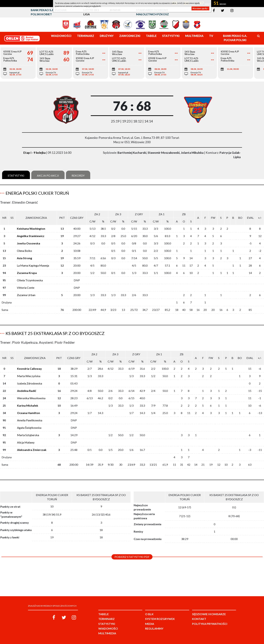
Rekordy (78, 175)
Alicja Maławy (26, 442)
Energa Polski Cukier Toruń (37, 193)
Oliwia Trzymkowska (30, 280)
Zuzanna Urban (26, 295)
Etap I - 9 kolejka (34, 153)
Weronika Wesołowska (31, 398)
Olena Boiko (24, 251)
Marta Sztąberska (28, 435)
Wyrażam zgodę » (200, 8)
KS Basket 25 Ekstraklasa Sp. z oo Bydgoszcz (55, 333)
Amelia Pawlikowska (30, 420)
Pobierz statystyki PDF (132, 557)
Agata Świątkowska (29, 428)
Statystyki (16, 175)
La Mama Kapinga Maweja (33, 265)
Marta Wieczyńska (29, 376)
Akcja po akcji (48, 175)
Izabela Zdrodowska (30, 383)
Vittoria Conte (26, 288)
